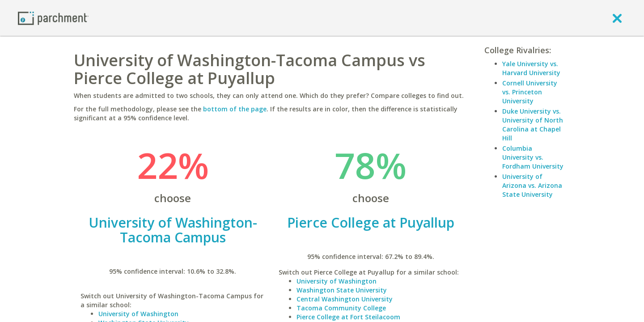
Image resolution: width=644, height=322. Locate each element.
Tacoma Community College (341, 308)
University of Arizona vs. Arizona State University (532, 185)
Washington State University (342, 290)
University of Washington (138, 314)
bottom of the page (235, 109)
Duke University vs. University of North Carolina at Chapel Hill (533, 125)
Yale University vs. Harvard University (531, 68)
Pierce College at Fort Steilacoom (348, 317)
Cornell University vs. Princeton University (530, 92)
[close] (617, 18)
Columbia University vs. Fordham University (533, 157)
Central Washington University (345, 299)
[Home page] (53, 18)
